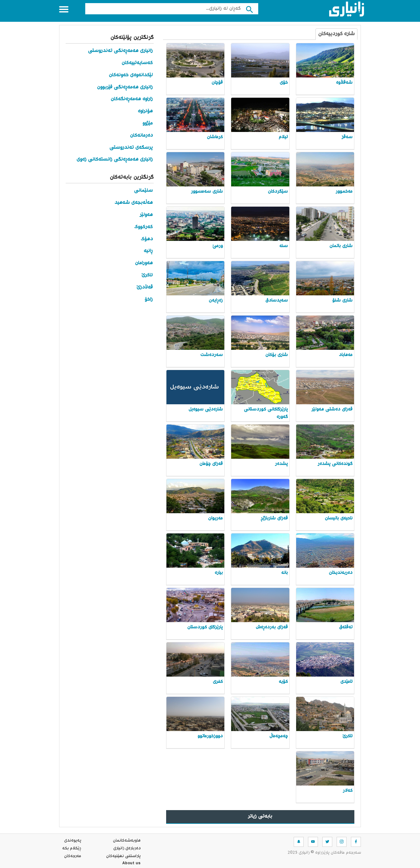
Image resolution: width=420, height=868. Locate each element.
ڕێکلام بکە (72, 848)
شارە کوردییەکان (336, 34)
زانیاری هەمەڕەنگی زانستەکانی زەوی (115, 160)
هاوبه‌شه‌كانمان (127, 841)
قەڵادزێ (145, 287)
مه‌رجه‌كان (73, 856)
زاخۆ (148, 300)
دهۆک (147, 239)
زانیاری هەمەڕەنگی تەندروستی (120, 51)
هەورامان (144, 263)
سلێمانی (143, 191)
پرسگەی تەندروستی (131, 148)
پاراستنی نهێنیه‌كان (123, 856)
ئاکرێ (147, 275)
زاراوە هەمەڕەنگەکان (132, 99)
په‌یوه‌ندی (73, 841)
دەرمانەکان (141, 136)
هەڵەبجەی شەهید (134, 203)
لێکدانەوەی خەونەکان (131, 75)
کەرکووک (143, 227)
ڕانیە (148, 251)
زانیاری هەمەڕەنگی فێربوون (125, 87)
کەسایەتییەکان (137, 63)
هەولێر (146, 215)
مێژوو (148, 123)
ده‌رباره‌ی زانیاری (127, 848)
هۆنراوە (145, 111)
